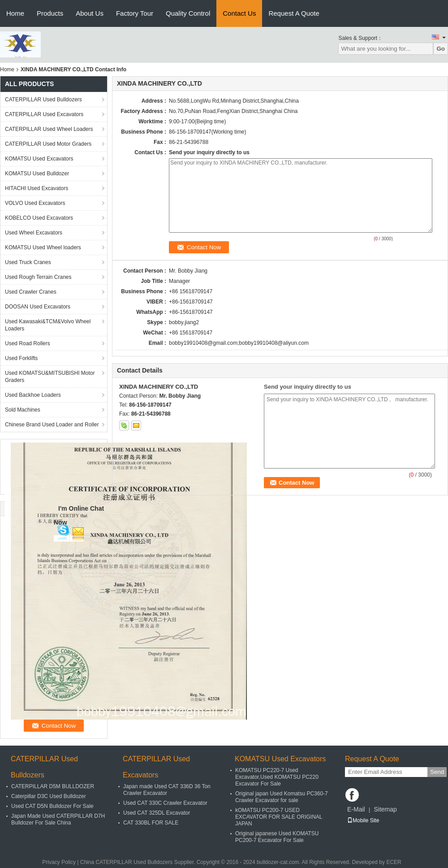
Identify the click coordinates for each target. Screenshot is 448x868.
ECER (394, 862)
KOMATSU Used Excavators (39, 159)
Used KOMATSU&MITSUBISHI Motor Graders (50, 377)
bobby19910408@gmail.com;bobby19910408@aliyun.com (239, 343)
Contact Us (239, 13)
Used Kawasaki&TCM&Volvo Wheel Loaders (48, 325)
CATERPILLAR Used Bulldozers (43, 100)
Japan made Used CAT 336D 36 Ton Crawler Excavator (167, 790)
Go (441, 49)
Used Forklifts (21, 358)
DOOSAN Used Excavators (38, 307)
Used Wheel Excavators (34, 233)
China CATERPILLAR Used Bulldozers (127, 862)
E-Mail (356, 809)
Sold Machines (23, 410)
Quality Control (188, 13)
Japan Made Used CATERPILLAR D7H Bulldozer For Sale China (58, 819)
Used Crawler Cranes (31, 292)
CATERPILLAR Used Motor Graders (48, 144)
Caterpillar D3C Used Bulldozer (49, 796)
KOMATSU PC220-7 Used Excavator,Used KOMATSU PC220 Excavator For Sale (277, 777)
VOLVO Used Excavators (35, 203)
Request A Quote (294, 13)
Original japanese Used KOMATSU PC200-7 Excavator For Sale (277, 837)
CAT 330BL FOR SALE (151, 823)
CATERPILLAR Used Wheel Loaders (49, 129)
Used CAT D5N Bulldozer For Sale (52, 806)
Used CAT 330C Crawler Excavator (165, 803)
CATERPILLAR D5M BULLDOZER (53, 786)
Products (50, 13)
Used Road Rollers (28, 343)
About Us (90, 13)
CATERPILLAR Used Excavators (44, 114)
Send (437, 772)
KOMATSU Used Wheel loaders (43, 247)
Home (15, 13)
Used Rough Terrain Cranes (38, 277)
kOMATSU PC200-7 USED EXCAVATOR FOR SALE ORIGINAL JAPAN (279, 817)
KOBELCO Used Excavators (39, 218)
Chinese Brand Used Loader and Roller (52, 425)
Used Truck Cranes (28, 262)
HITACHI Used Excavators (37, 188)
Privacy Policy (59, 862)
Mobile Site (363, 820)
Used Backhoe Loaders (33, 395)
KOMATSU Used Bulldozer (37, 174)
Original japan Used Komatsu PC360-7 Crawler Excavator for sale (282, 797)
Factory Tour (135, 13)
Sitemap (385, 809)
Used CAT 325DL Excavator (157, 813)
